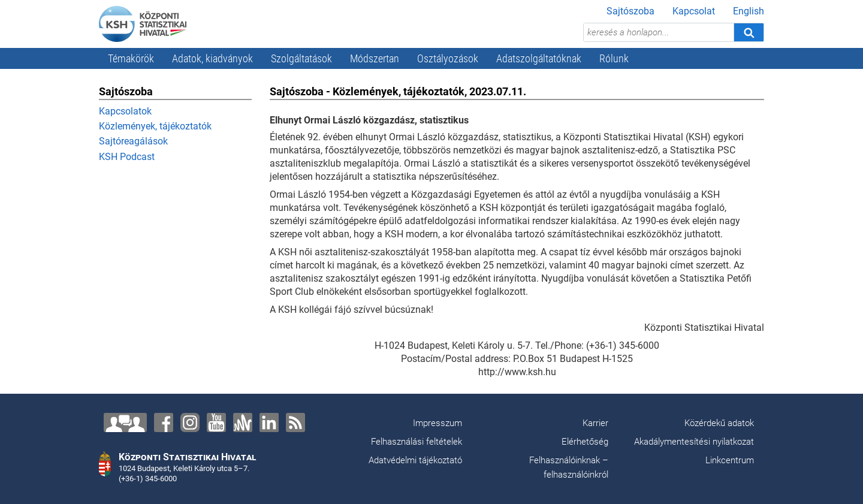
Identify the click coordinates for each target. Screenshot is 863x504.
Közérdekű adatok (719, 423)
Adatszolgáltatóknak (539, 58)
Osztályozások (448, 58)
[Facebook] (164, 422)
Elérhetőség (585, 442)
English (749, 11)
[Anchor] (243, 422)
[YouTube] (216, 422)
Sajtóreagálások (133, 141)
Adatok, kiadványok (212, 58)
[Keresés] (749, 32)
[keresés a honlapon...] (659, 32)
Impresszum (437, 423)
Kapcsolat (694, 11)
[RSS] (295, 422)
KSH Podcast (127, 157)
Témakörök (131, 58)
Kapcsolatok (125, 111)
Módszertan (375, 58)
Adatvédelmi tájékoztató (415, 460)
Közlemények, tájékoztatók (155, 126)
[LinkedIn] (269, 422)
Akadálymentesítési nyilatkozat (694, 442)
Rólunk (614, 58)
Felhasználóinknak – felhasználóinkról (569, 467)
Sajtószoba (630, 11)
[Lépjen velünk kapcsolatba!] (125, 422)
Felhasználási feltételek (417, 442)
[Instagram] (190, 422)
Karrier (595, 423)
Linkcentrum (730, 460)
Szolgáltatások (301, 58)
